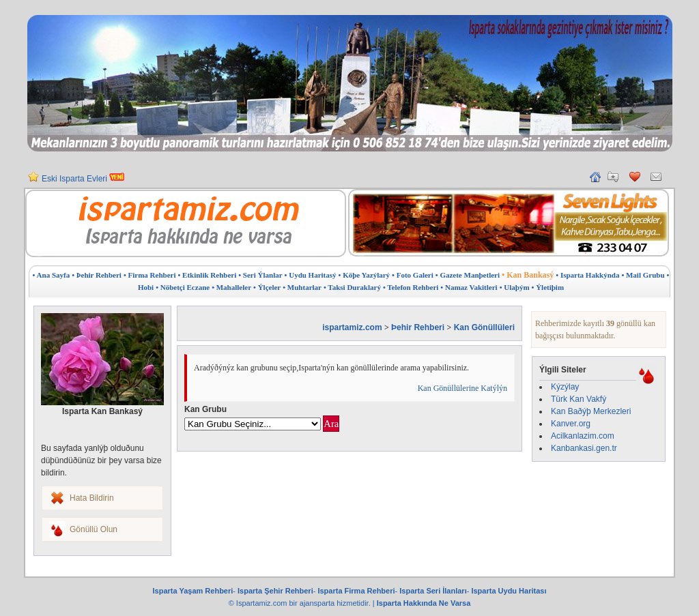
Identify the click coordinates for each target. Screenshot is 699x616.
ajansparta (318, 603)
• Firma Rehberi (150, 275)
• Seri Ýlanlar (260, 275)
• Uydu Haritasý (311, 275)
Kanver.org (571, 424)
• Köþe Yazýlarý (365, 275)
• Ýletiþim (548, 287)
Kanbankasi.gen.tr (584, 448)
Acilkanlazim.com (583, 436)
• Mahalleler (231, 287)
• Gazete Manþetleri (468, 275)
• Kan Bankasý (528, 275)
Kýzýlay (565, 387)
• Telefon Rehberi (411, 287)
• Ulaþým (515, 287)
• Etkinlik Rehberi (207, 275)
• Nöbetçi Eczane (183, 287)
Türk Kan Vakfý (579, 399)
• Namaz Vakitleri (469, 287)
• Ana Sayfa (52, 275)
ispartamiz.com (352, 327)
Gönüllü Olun (94, 529)
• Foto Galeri (413, 275)
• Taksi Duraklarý (352, 287)
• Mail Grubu (643, 275)
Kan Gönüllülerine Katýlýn (462, 388)
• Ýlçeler (267, 287)
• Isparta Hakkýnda (587, 275)
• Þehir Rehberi (97, 275)
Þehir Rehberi (418, 327)
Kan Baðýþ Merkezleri (591, 411)
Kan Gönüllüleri (484, 327)
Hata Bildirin (92, 498)
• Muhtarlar (302, 287)
